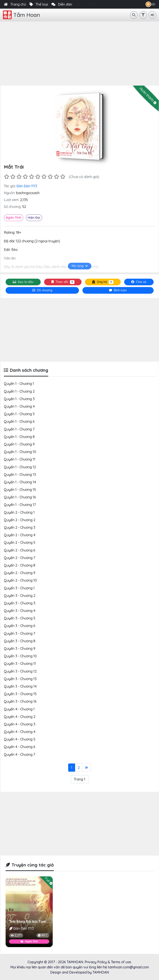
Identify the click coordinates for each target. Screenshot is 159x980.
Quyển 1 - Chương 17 (20, 505)
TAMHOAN (75, 962)
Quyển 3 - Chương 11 (20, 664)
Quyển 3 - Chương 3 (20, 603)
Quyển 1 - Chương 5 (19, 414)
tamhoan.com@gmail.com (128, 967)
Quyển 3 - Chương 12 (20, 671)
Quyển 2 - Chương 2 (20, 520)
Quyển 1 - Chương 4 (19, 406)
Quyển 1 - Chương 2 (19, 391)
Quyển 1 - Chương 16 (20, 497)
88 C (43, 935)
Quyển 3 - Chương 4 (20, 611)
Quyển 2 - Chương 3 (20, 527)
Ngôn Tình (14, 218)
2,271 (16, 935)
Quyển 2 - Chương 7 (19, 558)
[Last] (86, 768)
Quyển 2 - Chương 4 (20, 535)
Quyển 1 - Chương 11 (20, 459)
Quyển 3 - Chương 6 (20, 626)
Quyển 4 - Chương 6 (20, 747)
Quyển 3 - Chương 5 (20, 618)
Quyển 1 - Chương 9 (19, 444)
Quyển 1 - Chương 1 (19, 384)
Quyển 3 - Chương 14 (20, 686)
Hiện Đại (34, 218)
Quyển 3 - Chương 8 (20, 641)
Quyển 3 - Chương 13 (20, 679)
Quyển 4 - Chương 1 (19, 709)
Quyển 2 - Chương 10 (20, 580)
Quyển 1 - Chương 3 (19, 399)
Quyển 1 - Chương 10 (20, 452)
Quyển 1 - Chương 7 (19, 429)
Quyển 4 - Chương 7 (19, 754)
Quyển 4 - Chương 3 (20, 724)
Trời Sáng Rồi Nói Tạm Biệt (31, 922)
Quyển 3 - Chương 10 (20, 656)
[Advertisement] (79, 53)
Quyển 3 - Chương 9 (20, 648)
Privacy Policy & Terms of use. (108, 962)
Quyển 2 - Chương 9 (20, 573)
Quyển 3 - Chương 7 (19, 633)
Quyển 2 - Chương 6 (20, 550)
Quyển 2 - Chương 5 (20, 542)
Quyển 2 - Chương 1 (19, 512)
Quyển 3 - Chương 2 (20, 596)
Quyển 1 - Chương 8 (19, 437)
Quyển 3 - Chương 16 (20, 701)
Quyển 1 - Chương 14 (20, 482)
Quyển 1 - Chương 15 (20, 490)
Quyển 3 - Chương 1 (19, 588)
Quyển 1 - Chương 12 (20, 467)
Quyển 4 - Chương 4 (20, 732)
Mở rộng (79, 266)
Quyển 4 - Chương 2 (20, 717)
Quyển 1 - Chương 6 (19, 421)
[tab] (42, 290)
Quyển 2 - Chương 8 (20, 565)
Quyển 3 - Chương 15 (20, 694)
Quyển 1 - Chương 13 (20, 475)
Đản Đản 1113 (27, 186)
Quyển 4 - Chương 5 (20, 739)
